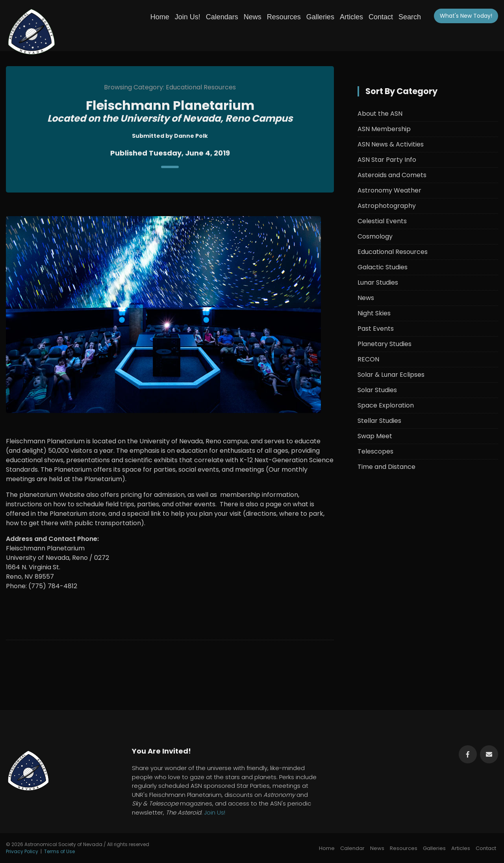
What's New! (466, 16)
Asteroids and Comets (392, 175)
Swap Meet (375, 436)
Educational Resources (393, 252)
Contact (381, 17)
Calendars (222, 17)
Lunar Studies (378, 282)
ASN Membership (384, 129)
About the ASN (380, 114)
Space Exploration (386, 405)
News (253, 17)
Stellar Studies (379, 421)
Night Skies (374, 313)
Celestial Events (382, 221)
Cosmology (375, 236)
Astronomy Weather (389, 190)
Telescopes (375, 451)
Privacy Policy (22, 851)
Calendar (352, 848)
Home (160, 17)
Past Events (376, 329)
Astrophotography (387, 206)
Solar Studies (377, 390)
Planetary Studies (384, 344)
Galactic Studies (383, 267)
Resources (284, 17)
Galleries (320, 17)
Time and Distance (386, 467)
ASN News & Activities (391, 144)
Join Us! (188, 17)
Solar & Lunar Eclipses (391, 375)
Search (410, 17)
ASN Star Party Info (387, 160)
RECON (368, 359)
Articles (351, 17)
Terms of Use (59, 851)
